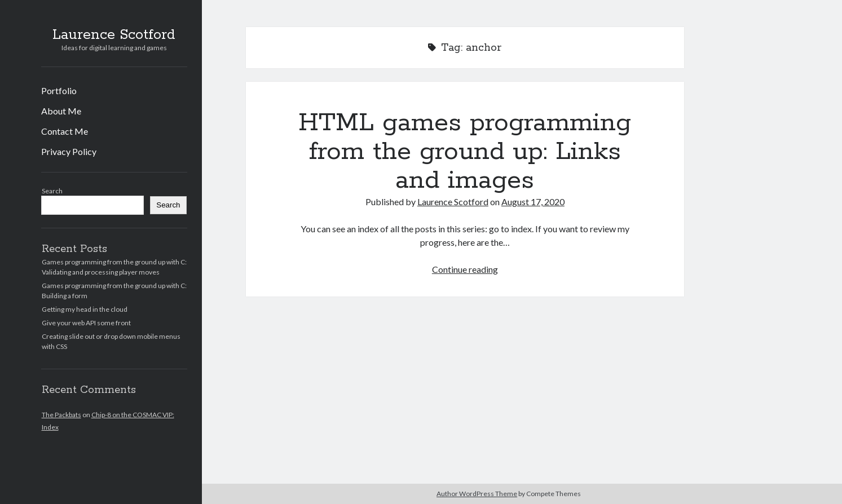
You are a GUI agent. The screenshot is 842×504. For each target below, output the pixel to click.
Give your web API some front (86, 323)
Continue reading (465, 269)
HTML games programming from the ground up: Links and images (465, 152)
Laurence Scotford (114, 35)
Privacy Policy (69, 151)
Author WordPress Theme (477, 494)
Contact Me (65, 131)
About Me (61, 111)
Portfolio (59, 90)
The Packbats (61, 415)
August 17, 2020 (533, 202)
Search (52, 191)
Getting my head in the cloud (85, 309)
